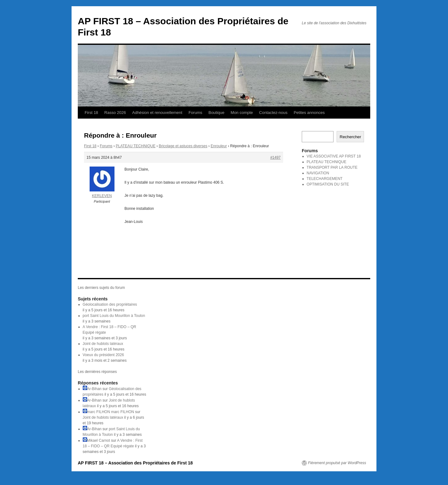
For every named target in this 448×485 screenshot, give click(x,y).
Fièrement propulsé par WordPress (337, 463)
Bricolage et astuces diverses (183, 146)
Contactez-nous (273, 113)
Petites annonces (309, 113)
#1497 (275, 158)
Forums (195, 113)
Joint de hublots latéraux (103, 344)
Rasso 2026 (115, 113)
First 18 (91, 113)
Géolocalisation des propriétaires (110, 304)
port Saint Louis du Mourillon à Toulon (114, 316)
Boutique (216, 113)
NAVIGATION (318, 173)
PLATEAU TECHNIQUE (136, 146)
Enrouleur (219, 146)
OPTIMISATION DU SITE (328, 184)
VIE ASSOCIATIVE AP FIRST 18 (334, 156)
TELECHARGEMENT (325, 179)
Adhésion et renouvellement (157, 113)
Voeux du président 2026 (103, 355)
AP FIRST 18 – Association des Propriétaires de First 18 (135, 463)
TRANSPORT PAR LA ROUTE (332, 167)
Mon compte (242, 113)
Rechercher (350, 137)
